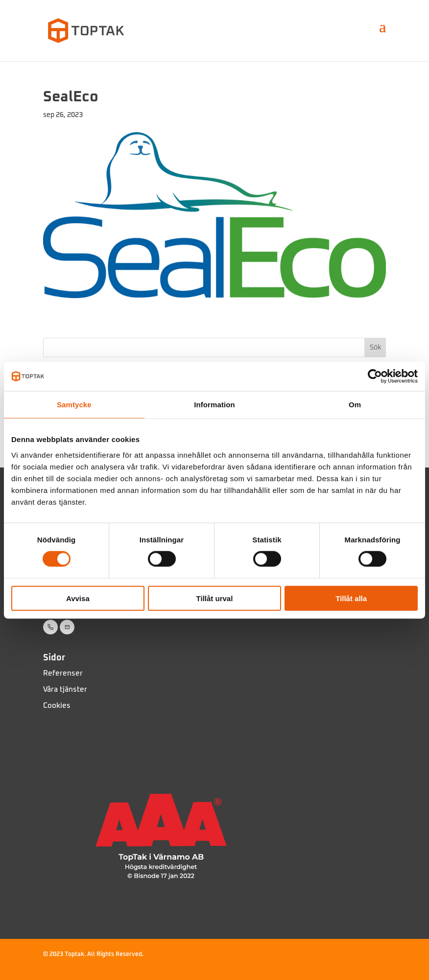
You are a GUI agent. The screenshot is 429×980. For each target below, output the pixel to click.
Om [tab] (355, 405)
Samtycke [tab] (74, 405)
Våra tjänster (65, 689)
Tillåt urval (215, 598)
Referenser (63, 673)
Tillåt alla (351, 598)
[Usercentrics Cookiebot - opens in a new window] (375, 376)
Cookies (57, 706)
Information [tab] (214, 405)
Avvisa (78, 598)
